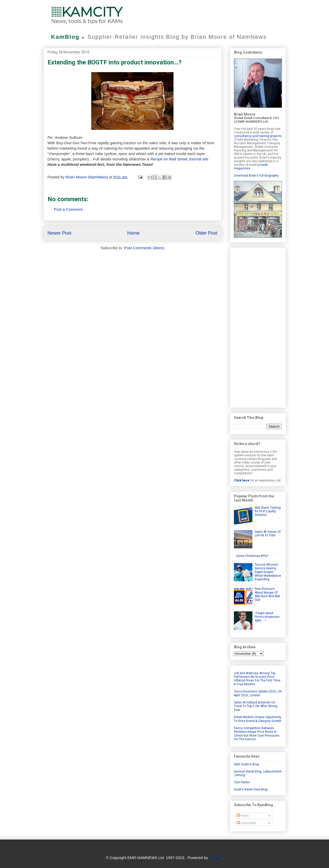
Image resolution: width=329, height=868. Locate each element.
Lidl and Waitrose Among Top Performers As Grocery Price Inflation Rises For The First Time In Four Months (257, 679)
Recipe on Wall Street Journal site (179, 159)
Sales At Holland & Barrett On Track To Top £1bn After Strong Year (256, 706)
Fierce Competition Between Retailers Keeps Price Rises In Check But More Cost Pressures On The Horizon (257, 734)
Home (133, 233)
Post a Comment (68, 209)
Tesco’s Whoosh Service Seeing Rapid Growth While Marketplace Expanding (268, 572)
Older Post (206, 233)
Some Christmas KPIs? (252, 556)
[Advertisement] (258, 327)
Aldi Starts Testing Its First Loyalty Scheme (268, 511)
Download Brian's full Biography (256, 176)
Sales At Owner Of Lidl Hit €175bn (268, 534)
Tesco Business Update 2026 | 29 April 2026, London (258, 693)
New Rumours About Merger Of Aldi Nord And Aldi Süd (267, 594)
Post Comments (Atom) (144, 248)
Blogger (216, 858)
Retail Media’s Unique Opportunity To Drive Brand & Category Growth (258, 719)
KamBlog (69, 37)
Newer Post (60, 233)
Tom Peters (242, 782)
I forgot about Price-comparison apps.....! (267, 617)
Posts (243, 816)
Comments (247, 823)
